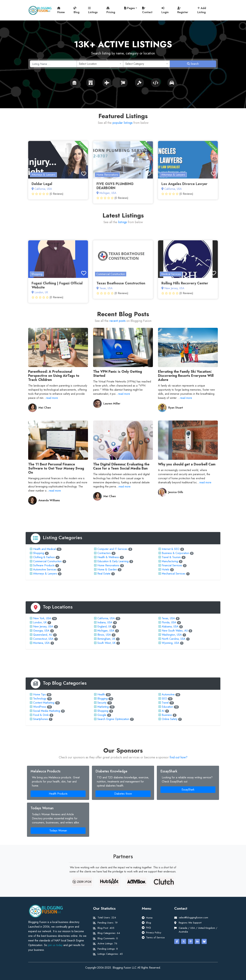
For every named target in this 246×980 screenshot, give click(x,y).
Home (61, 10)
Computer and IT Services (112, 549)
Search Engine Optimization (113, 719)
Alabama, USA (170, 626)
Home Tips (39, 694)
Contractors (104, 553)
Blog (77, 10)
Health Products (58, 794)
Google (102, 715)
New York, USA (42, 618)
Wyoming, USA (170, 643)
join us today (55, 945)
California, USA (106, 618)
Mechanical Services (174, 574)
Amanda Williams (49, 500)
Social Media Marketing (47, 711)
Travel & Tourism (171, 557)
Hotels (166, 569)
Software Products (44, 565)
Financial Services (172, 565)
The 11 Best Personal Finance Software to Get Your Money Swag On (56, 468)
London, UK (40, 622)
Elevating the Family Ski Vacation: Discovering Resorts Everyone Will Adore (186, 376)
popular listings (122, 123)
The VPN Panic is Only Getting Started (118, 374)
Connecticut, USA (43, 639)
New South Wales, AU (175, 631)
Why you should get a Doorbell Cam (187, 464)
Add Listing (202, 10)
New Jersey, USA (43, 626)
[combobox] (100, 64)
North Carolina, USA (174, 639)
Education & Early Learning (113, 561)
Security (102, 703)
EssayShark (188, 790)
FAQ (148, 928)
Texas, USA (168, 618)
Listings (93, 10)
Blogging (102, 699)
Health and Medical (44, 549)
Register (183, 10)
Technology (40, 699)
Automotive (168, 694)
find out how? (179, 757)
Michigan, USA (106, 631)
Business (167, 715)
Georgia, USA (41, 631)
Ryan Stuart (176, 408)
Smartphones (41, 719)
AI (163, 711)
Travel (165, 703)
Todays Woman (58, 831)
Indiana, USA (105, 622)
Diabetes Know (123, 794)
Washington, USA (172, 635)
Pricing (111, 10)
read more (52, 398)
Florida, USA (169, 622)
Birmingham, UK (106, 639)
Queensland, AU (43, 635)
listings (122, 222)
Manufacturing (170, 561)
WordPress (40, 707)
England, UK (104, 626)
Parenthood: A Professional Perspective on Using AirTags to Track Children (54, 376)
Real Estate (104, 574)
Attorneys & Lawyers (45, 574)
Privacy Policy (154, 933)
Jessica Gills (176, 492)
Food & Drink (41, 715)
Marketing (103, 707)
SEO (164, 699)
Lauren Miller (112, 404)
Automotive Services (45, 569)
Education (167, 707)
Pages (130, 8)
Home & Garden (107, 569)
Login (165, 10)
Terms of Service (155, 937)
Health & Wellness (108, 557)
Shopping (39, 553)
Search (193, 64)
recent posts (117, 321)
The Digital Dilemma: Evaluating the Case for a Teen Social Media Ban (121, 466)
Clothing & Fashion (44, 557)
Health (101, 694)
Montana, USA (41, 643)
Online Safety (170, 719)
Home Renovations (108, 565)
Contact (147, 10)
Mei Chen (45, 408)
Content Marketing (44, 703)
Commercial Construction (47, 561)
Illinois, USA (104, 635)
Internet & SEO (171, 549)
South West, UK (106, 643)
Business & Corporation (175, 553)
